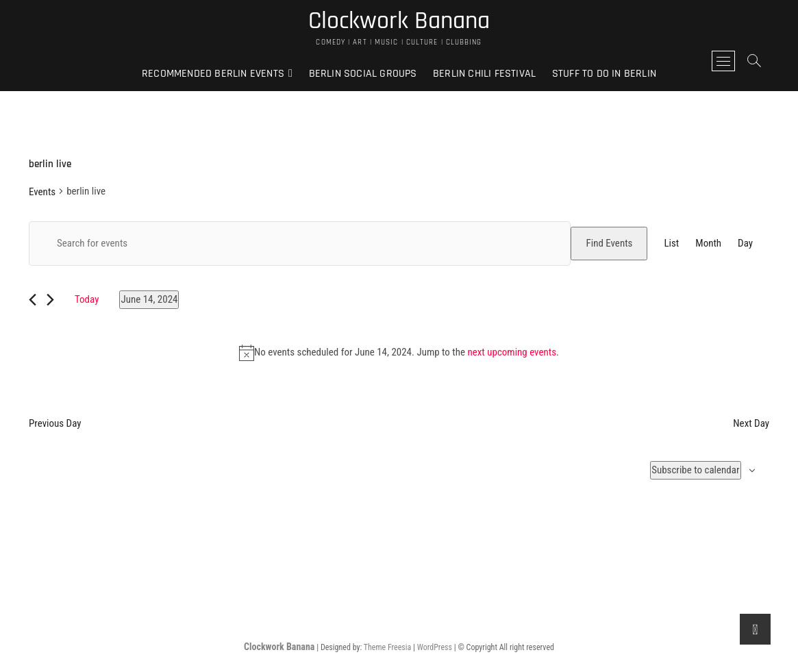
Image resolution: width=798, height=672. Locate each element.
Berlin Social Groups (363, 74)
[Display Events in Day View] (745, 244)
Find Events (609, 243)
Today (87, 299)
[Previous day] (33, 300)
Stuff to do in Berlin (604, 74)
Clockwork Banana (399, 21)
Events (42, 192)
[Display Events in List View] (671, 244)
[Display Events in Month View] (708, 244)
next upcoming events (512, 352)
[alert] (399, 353)
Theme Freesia (387, 647)
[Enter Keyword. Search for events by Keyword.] (300, 244)
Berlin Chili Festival (484, 74)
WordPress (435, 647)
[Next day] (50, 300)
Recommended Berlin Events (213, 74)
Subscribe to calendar (695, 470)
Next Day (751, 423)
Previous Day (55, 423)
